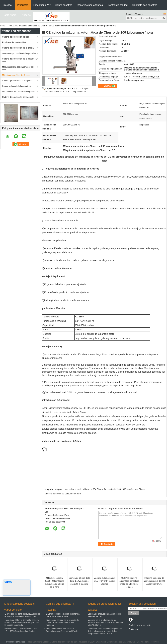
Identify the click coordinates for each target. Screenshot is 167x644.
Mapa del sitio (144, 625)
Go (164, 18)
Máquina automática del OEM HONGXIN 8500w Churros (104, 581)
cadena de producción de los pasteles (19, 53)
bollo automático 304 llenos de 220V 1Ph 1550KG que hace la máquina (21, 630)
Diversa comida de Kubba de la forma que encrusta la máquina (63, 615)
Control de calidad (118, 5)
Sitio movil (134, 629)
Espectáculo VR (42, 5)
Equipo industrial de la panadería (17, 86)
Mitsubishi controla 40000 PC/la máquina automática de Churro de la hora (54, 583)
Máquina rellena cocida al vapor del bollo (18, 68)
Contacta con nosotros (145, 5)
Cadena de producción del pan (16, 37)
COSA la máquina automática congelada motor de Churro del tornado (129, 583)
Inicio (3, 26)
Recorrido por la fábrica (90, 5)
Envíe (134, 613)
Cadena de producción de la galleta (18, 48)
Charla (109, 86)
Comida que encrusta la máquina (17, 81)
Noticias (26, 15)
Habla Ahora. (10, 15)
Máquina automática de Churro (33, 26)
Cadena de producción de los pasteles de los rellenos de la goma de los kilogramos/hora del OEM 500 (105, 631)
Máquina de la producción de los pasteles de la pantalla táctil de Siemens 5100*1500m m (105, 623)
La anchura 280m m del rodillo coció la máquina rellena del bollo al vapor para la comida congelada (22, 623)
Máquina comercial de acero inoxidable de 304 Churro (79, 489)
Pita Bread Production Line (14, 42)
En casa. (7, 5)
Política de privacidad (16, 642)
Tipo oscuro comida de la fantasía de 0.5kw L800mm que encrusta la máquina (62, 623)
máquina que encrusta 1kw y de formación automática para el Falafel (62, 630)
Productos (23, 5)
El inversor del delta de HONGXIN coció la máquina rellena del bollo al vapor (22, 615)
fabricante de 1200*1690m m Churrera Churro (125, 489)
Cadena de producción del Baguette (18, 97)
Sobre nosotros (64, 5)
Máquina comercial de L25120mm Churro (63, 494)
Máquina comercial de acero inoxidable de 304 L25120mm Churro (154, 581)
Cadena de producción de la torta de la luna (19, 60)
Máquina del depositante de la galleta (19, 92)
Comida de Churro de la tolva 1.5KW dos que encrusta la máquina (79, 581)
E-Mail (132, 625)
